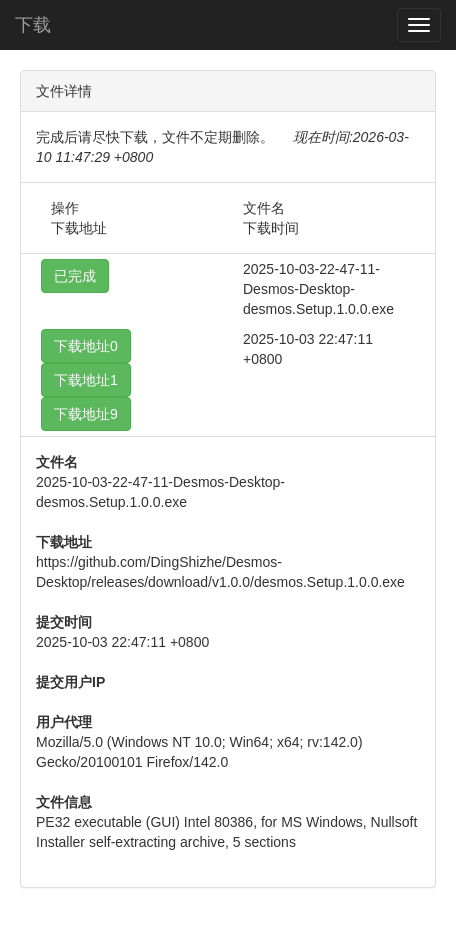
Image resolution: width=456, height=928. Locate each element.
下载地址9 (86, 414)
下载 (33, 25)
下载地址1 (86, 380)
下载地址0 (86, 346)
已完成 (75, 276)
